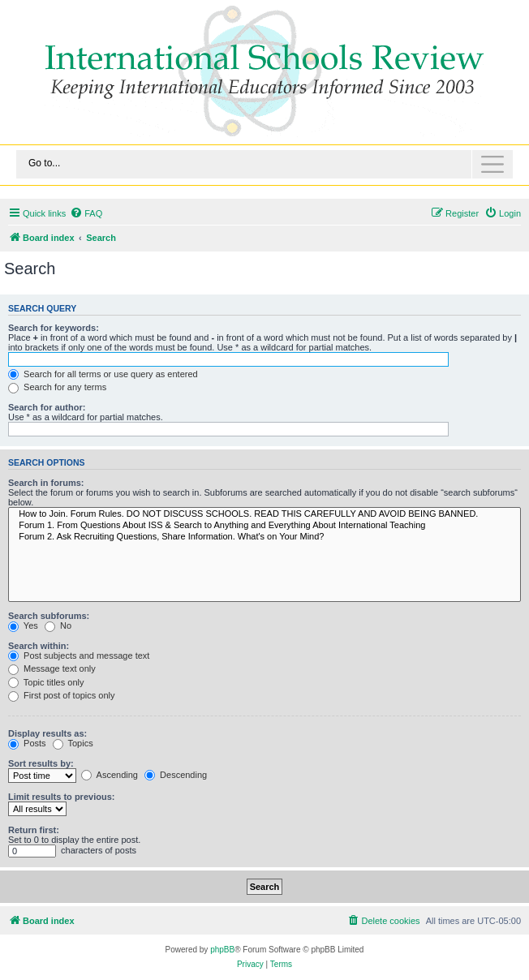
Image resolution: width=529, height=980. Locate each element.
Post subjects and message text (79, 655)
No (58, 625)
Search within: (39, 646)
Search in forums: (46, 483)
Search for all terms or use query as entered (103, 374)
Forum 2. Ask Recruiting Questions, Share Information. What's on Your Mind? (264, 537)
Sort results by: (41, 763)
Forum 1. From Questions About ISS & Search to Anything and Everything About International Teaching (264, 526)
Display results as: (47, 733)
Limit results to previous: (61, 797)
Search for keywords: (54, 328)
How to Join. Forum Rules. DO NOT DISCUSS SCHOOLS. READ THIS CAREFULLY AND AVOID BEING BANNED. (264, 514)
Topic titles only (46, 682)
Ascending (110, 775)
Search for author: (47, 407)
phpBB (222, 950)
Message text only (52, 668)
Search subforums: (49, 616)
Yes (23, 625)
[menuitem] (86, 213)
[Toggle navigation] (264, 164)
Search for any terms (57, 387)
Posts (27, 743)
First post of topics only (62, 695)
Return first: (34, 830)
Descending (176, 775)
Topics (73, 743)
